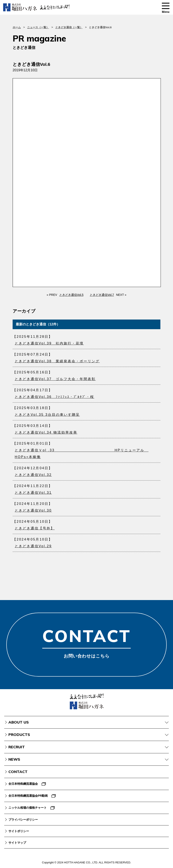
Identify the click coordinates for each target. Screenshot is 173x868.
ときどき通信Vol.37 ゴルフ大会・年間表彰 (55, 381)
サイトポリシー (19, 831)
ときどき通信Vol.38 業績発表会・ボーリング (57, 361)
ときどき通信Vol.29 (33, 548)
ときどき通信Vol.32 (33, 477)
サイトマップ (17, 843)
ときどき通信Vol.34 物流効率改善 (46, 435)
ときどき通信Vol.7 (102, 295)
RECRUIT (17, 747)
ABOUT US (19, 722)
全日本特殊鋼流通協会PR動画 (28, 796)
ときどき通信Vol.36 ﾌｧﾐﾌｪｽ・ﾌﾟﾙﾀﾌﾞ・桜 (54, 399)
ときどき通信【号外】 (35, 530)
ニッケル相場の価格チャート (28, 808)
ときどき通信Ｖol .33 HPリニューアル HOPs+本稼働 (82, 457)
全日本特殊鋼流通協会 (23, 784)
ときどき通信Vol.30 (33, 513)
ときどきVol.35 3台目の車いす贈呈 (47, 417)
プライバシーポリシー (23, 820)
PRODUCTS (19, 735)
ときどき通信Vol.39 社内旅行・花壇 (49, 343)
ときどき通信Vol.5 (71, 295)
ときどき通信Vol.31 (33, 495)
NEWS (14, 759)
